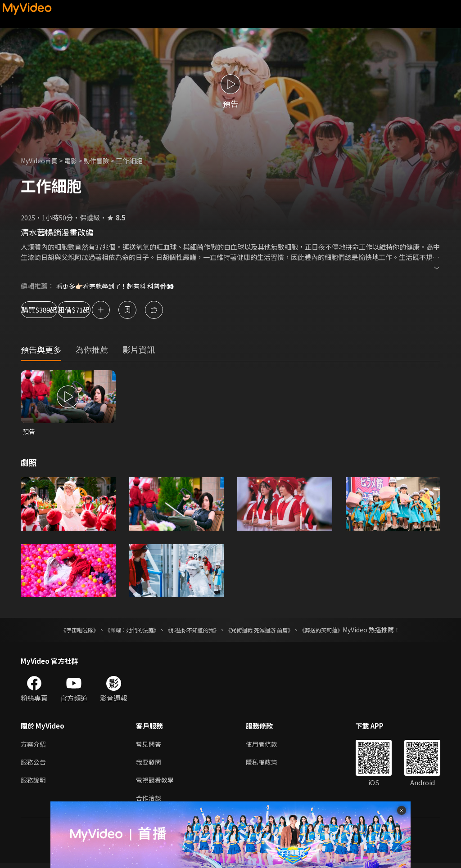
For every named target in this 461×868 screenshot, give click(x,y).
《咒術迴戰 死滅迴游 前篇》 (268, 631)
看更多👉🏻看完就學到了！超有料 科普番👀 (120, 286)
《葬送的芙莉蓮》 (339, 631)
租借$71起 (113, 310)
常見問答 (149, 745)
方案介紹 (34, 745)
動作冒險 (102, 160)
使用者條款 (265, 745)
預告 (29, 432)
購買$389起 (50, 310)
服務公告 (34, 764)
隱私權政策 (265, 764)
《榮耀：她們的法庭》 (122, 631)
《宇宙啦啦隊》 (62, 631)
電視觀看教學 (156, 783)
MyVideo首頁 (41, 160)
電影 (75, 160)
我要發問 (149, 764)
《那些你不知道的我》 (191, 631)
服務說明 (34, 783)
